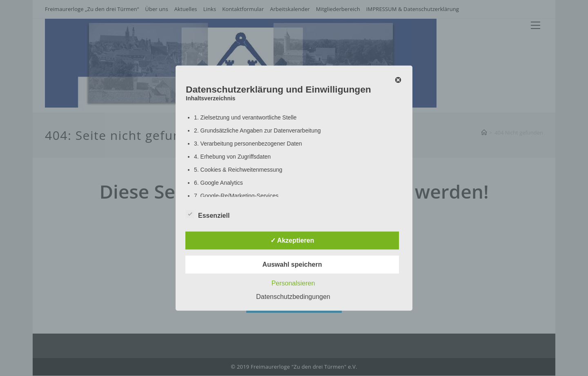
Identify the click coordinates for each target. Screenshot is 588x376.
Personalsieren (293, 283)
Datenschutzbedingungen (293, 296)
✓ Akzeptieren (292, 240)
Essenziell (208, 214)
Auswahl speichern (292, 264)
